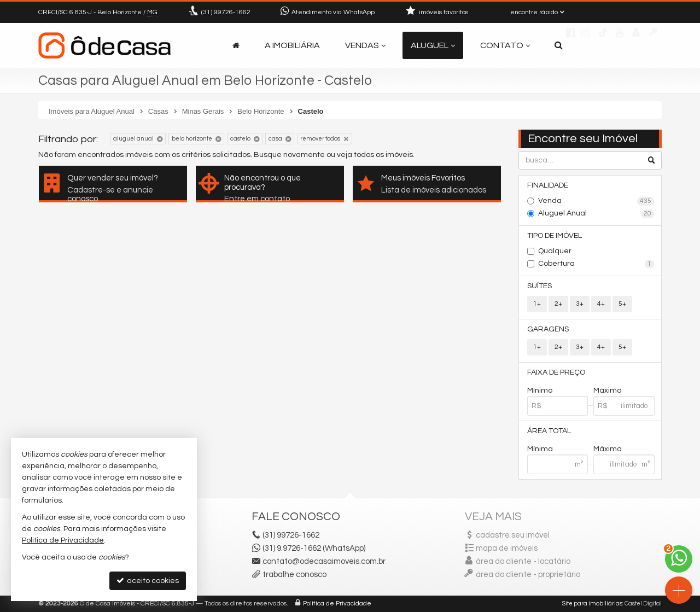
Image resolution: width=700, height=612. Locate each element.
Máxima (608, 449)
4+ (601, 304)
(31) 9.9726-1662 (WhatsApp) (314, 548)
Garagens (548, 329)
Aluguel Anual (596, 214)
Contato (505, 45)
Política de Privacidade (337, 604)
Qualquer (555, 251)
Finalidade (548, 185)
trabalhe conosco (294, 575)
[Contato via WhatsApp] (679, 559)
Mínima (540, 449)
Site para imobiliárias (592, 604)
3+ (580, 304)
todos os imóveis (383, 155)
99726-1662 (226, 12)
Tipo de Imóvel (555, 236)
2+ (558, 304)
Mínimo (540, 390)
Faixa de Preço (556, 372)
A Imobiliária (292, 45)
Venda (596, 201)
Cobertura (596, 264)
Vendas (365, 45)
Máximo (607, 390)
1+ (537, 304)
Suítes (539, 286)
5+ (622, 304)
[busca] (559, 45)
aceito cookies (148, 581)
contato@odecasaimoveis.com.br (324, 561)
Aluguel (433, 45)
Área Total (549, 431)
